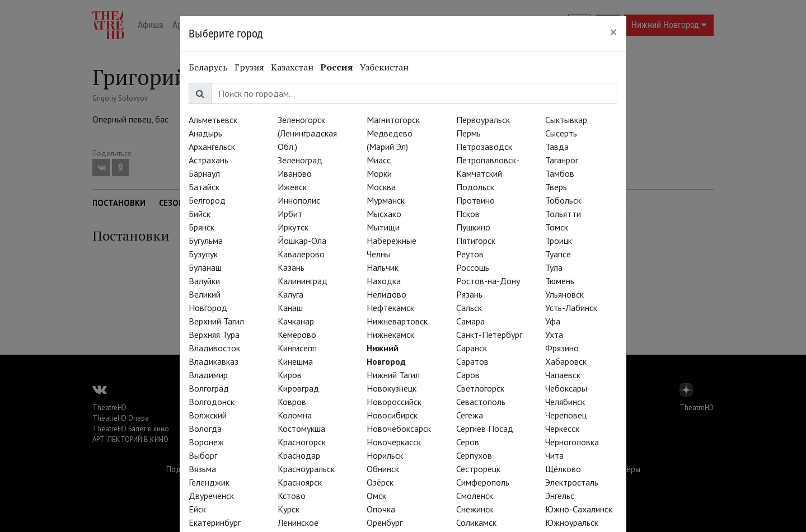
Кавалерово (301, 254)
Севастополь (481, 402)
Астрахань (208, 160)
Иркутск (293, 227)
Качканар (296, 321)
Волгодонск (212, 402)
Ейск (197, 509)
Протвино (475, 200)
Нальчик (383, 267)
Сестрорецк (478, 469)
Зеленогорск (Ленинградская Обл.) (307, 133)
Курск (289, 509)
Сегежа (470, 415)
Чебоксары (566, 388)
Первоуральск (483, 120)
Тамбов (560, 173)
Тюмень (560, 281)
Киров (290, 375)
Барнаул (204, 173)
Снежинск (475, 509)
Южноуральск (572, 522)
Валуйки (204, 281)
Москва (381, 187)
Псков (468, 214)
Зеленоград (300, 160)
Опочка (381, 509)
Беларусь (208, 67)
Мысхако (384, 214)
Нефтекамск (390, 308)
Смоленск (475, 496)
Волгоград (209, 388)
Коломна (295, 415)
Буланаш (205, 267)
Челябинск (565, 402)
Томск (557, 227)
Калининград (303, 281)
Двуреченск (211, 496)
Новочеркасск (394, 442)
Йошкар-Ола (302, 241)
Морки (379, 173)
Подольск (475, 187)
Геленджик (209, 482)
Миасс (379, 160)
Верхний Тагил (216, 321)
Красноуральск (306, 469)
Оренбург (385, 522)
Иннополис (299, 200)
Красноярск (300, 482)
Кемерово (297, 335)
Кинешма (295, 361)
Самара (470, 321)
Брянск (201, 227)
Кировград (298, 388)
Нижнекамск (390, 335)
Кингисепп (297, 348)
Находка (384, 281)
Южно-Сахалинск (579, 509)
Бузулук (203, 254)
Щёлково (563, 469)
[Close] (613, 32)
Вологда (205, 429)
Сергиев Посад (485, 429)
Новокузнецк (392, 388)
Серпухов (474, 455)
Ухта (554, 335)
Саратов (472, 361)
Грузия (249, 67)
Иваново (295, 173)
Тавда (557, 147)
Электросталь (572, 482)
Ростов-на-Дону (488, 281)
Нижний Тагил (393, 375)
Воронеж (206, 442)
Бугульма (206, 241)
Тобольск (563, 200)
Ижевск (292, 187)
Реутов (470, 254)
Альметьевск (213, 120)
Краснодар (299, 455)
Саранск (472, 348)
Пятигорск (476, 241)
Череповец (566, 415)
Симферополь (483, 482)
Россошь (473, 267)
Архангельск (212, 147)
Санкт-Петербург (489, 335)
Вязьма (202, 469)
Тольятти (563, 214)
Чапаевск (563, 375)
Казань (291, 267)
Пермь (468, 133)
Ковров (292, 402)
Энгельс (560, 496)
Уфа (553, 321)
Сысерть (561, 133)
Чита (554, 455)
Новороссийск (394, 402)
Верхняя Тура (214, 335)
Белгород (207, 200)
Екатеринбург (215, 522)
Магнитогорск (393, 120)
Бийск (200, 214)
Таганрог (562, 160)
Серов (468, 442)
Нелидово (386, 294)
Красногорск (302, 442)
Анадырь (205, 133)
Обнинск (383, 469)
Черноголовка (572, 442)
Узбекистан (384, 67)
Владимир (208, 375)
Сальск (469, 308)
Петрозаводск (484, 147)
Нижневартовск (397, 321)
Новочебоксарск (399, 429)
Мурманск (386, 200)
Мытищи (383, 227)
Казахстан (292, 67)
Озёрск (380, 482)
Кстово (292, 496)
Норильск (385, 455)
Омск (376, 496)
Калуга (290, 294)
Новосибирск (392, 415)
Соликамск (476, 522)
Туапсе (558, 254)
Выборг (203, 455)
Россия (337, 67)
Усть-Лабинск (571, 308)
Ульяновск (564, 294)
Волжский (208, 415)
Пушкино (473, 227)
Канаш (290, 308)
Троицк (559, 241)
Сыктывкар (566, 120)
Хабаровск (566, 361)
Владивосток (214, 348)
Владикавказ (214, 361)
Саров (468, 375)
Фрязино (562, 348)
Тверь (556, 187)
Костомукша (301, 429)
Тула (554, 267)
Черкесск (562, 429)
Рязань (469, 294)
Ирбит (290, 214)
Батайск (204, 187)
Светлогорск (480, 388)
